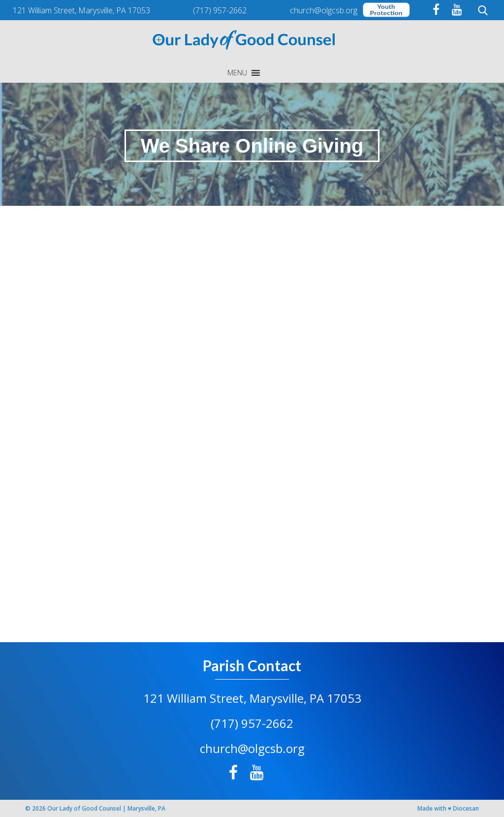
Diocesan (466, 808)
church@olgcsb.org (252, 748)
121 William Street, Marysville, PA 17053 (252, 698)
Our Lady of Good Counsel (84, 808)
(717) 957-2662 (252, 723)
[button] (237, 73)
